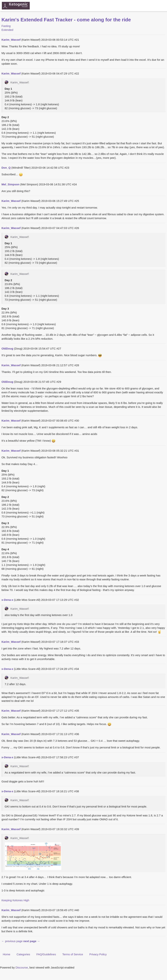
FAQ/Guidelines (46, 954)
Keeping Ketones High (15, 900)
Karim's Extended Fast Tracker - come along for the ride (66, 20)
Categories (23, 954)
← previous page (12, 941)
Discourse (22, 967)
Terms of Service (73, 954)
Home (7, 954)
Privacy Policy (98, 954)
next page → (32, 941)
